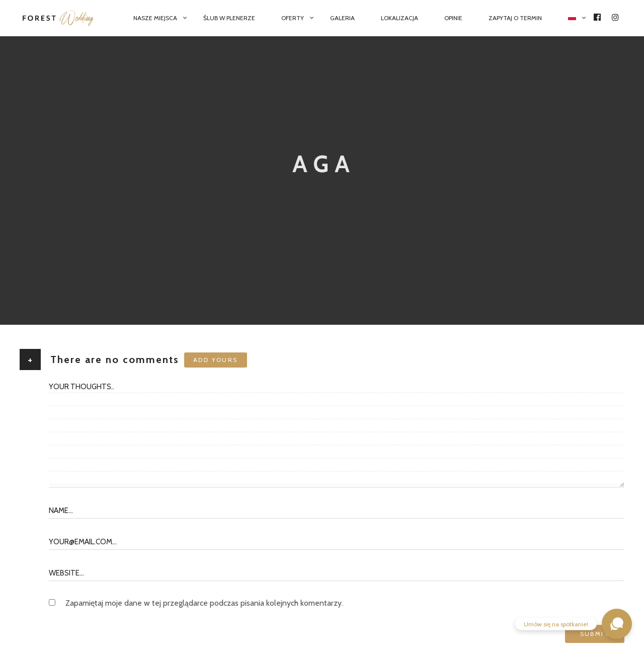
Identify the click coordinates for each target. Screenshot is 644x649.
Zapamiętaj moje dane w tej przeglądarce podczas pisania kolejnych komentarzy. (204, 603)
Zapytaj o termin (515, 18)
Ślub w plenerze (229, 18)
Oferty (293, 18)
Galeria (342, 18)
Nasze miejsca (155, 18)
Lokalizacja (399, 18)
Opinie (453, 18)
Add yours (216, 360)
